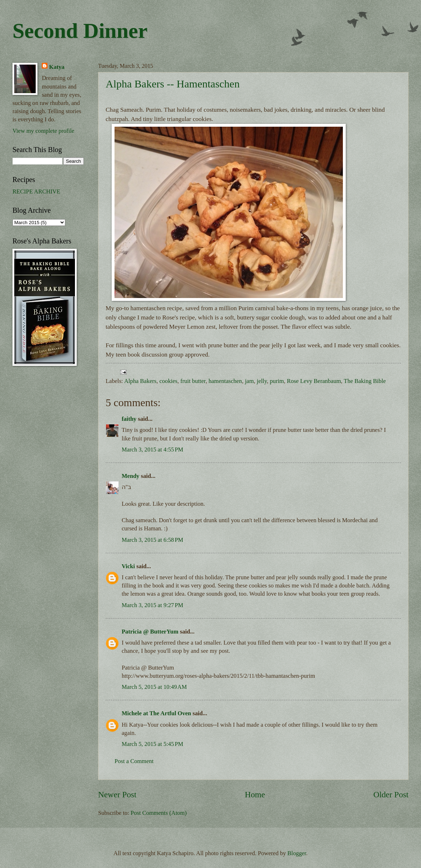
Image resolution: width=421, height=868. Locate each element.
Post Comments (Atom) (159, 813)
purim (277, 381)
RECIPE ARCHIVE (36, 191)
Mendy (131, 476)
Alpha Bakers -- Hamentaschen (173, 84)
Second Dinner (80, 31)
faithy (129, 419)
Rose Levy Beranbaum (314, 381)
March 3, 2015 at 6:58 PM (153, 540)
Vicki (128, 566)
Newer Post (117, 794)
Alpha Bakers (140, 381)
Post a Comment (134, 761)
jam (249, 381)
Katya (57, 67)
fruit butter (193, 381)
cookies (169, 381)
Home (255, 794)
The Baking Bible (365, 381)
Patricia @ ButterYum (150, 632)
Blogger (297, 853)
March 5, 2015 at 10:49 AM (154, 687)
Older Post (391, 794)
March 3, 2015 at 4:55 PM (153, 450)
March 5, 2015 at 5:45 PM (153, 744)
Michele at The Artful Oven (156, 713)
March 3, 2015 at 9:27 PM (153, 605)
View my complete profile (43, 131)
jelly (262, 381)
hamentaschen (225, 381)
